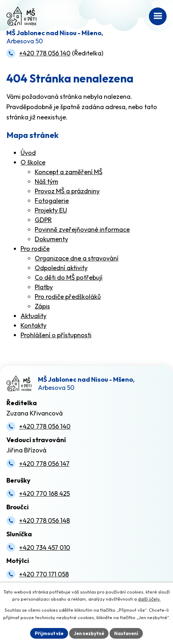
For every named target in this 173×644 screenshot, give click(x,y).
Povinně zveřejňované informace (82, 229)
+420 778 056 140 (45, 53)
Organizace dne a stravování (77, 258)
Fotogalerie (52, 201)
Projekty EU (51, 210)
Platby (44, 287)
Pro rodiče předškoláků (68, 297)
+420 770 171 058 (44, 574)
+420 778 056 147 (44, 464)
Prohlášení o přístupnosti (56, 335)
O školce (33, 162)
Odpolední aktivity (61, 268)
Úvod (28, 153)
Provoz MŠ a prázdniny (67, 191)
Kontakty (34, 325)
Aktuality (34, 316)
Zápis (42, 306)
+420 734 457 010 (45, 548)
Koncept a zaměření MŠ (69, 172)
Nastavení (127, 633)
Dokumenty (51, 239)
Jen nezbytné (89, 633)
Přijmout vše (49, 633)
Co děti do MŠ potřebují (69, 277)
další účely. (149, 599)
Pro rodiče (35, 249)
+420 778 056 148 (44, 520)
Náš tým (46, 181)
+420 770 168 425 (44, 493)
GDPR (43, 220)
